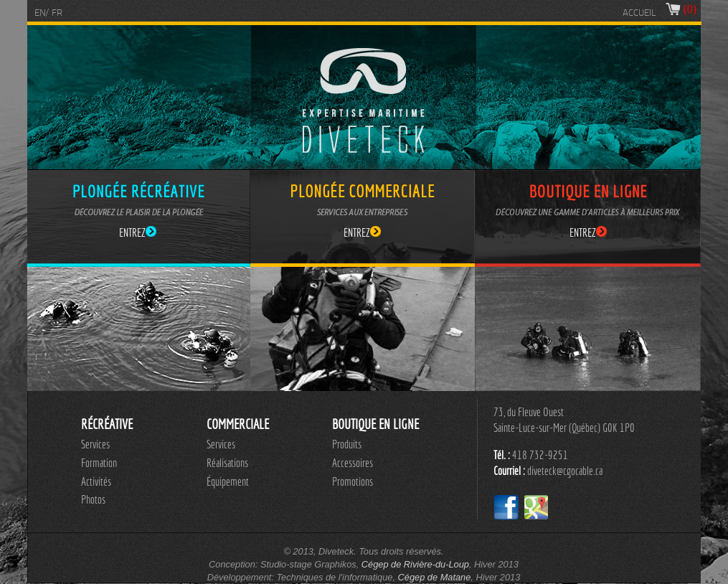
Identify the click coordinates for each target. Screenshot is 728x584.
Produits (347, 444)
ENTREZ (138, 232)
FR (57, 13)
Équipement (228, 481)
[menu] (99, 472)
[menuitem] (99, 445)
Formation (99, 463)
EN (40, 13)
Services (95, 444)
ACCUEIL (639, 13)
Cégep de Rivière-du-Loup (415, 564)
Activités (96, 481)
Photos (93, 499)
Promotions (353, 481)
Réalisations (227, 463)
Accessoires (353, 463)
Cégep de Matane (435, 577)
